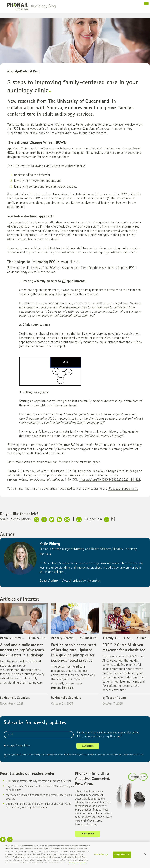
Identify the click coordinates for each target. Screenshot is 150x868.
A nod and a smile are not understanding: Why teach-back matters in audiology (23, 653)
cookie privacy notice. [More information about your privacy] (77, 864)
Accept (9, 749)
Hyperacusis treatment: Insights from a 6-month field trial (38, 784)
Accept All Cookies (122, 856)
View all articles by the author (81, 584)
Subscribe (88, 749)
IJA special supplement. (123, 492)
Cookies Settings (101, 856)
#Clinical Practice (41, 641)
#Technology (132, 641)
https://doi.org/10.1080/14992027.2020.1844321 (109, 483)
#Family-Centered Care (23, 75)
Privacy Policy (23, 749)
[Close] (145, 856)
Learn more (88, 837)
